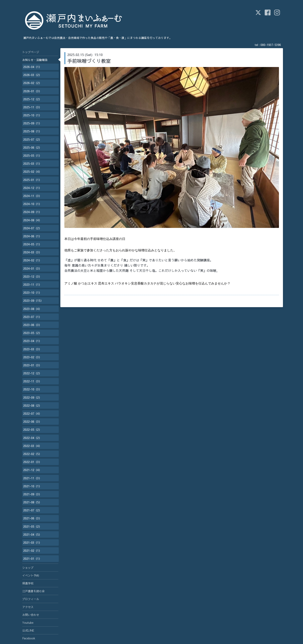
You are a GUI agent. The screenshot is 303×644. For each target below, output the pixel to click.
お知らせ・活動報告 (35, 60)
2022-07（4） (32, 413)
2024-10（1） (32, 204)
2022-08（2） (32, 405)
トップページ (31, 52)
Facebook (29, 638)
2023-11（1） (32, 284)
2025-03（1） (32, 164)
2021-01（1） (32, 559)
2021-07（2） (32, 510)
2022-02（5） (32, 454)
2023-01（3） (32, 365)
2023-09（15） (33, 301)
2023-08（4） (32, 309)
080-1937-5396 (271, 45)
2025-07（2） (32, 139)
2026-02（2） (32, 83)
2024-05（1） (32, 244)
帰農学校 (28, 583)
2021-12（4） (32, 470)
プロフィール (31, 599)
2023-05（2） (32, 333)
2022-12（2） (32, 373)
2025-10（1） (32, 115)
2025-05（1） (32, 155)
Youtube (28, 623)
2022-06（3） (32, 422)
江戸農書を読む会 (33, 591)
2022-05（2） (32, 430)
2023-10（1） (32, 293)
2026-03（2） (32, 75)
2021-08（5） (32, 502)
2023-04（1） (32, 341)
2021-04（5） (32, 534)
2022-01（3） (32, 462)
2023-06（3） (32, 325)
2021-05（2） (32, 526)
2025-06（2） (32, 147)
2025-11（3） (32, 107)
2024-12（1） (32, 188)
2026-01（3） (32, 91)
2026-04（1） (32, 67)
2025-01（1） (32, 180)
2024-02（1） (32, 260)
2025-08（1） (32, 131)
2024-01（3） (32, 268)
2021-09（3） (32, 494)
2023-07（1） (32, 317)
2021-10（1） (32, 486)
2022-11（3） (32, 381)
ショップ (28, 568)
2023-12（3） (32, 276)
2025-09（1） (32, 123)
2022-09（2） (32, 397)
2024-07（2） (32, 228)
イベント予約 (31, 575)
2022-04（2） (32, 438)
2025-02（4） (32, 172)
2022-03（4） (32, 446)
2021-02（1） (32, 551)
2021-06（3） (32, 518)
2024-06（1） (32, 236)
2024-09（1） (32, 212)
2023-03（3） (32, 349)
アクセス (28, 607)
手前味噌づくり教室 (89, 61)
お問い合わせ (31, 615)
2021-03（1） (32, 542)
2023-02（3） (32, 357)
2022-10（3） (32, 389)
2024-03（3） (32, 252)
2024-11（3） (32, 196)
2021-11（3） (32, 478)
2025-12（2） (32, 99)
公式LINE (28, 630)
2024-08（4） (32, 220)
